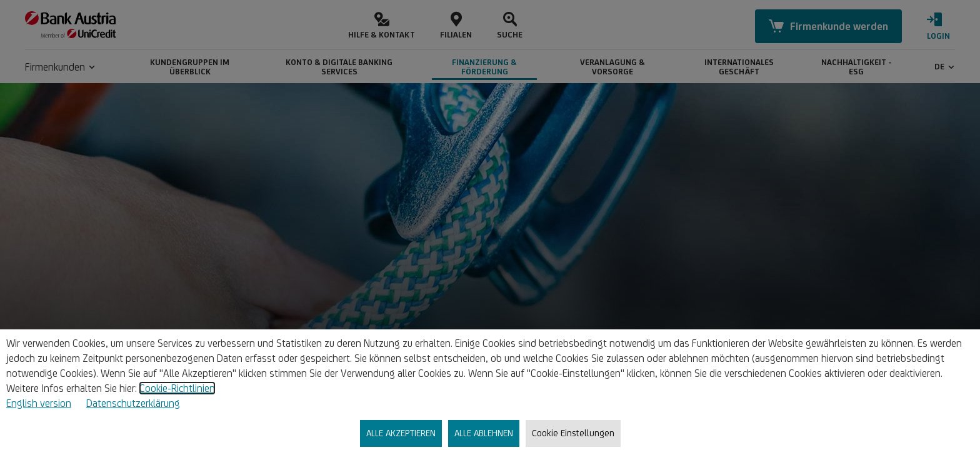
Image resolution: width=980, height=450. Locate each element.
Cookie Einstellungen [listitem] (573, 433)
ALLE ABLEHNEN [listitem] (484, 433)
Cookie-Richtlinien (177, 388)
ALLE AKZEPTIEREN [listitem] (401, 433)
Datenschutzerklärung (133, 403)
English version (39, 403)
